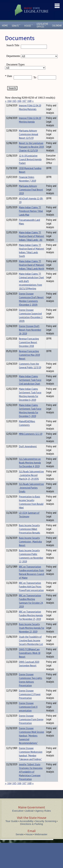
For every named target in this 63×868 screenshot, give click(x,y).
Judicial (29, 817)
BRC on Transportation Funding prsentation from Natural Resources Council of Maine (32, 578)
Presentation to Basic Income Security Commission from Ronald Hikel (31, 508)
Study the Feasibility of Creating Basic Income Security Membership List (31, 646)
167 (24, 101)
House (28, 26)
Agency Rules (43, 817)
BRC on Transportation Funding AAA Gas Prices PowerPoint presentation (31, 592)
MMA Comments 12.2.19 (31, 440)
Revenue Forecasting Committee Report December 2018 (29, 348)
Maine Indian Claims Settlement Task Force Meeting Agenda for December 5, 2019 (30, 417)
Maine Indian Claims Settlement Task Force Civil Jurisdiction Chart (30, 386)
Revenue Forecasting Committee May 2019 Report (29, 361)
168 (29, 101)
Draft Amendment (28, 452)
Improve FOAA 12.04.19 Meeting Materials (30, 113)
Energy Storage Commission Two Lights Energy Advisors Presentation (31, 686)
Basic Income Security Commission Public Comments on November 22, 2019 (31, 562)
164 (9, 101)
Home (5, 26)
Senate (16, 26)
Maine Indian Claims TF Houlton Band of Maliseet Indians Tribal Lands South (32, 256)
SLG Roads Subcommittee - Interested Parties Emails (31, 494)
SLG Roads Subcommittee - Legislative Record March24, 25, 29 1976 (31, 481)
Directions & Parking (32, 830)
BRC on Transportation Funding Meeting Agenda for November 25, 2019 (31, 621)
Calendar (57, 26)
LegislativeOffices (42, 25)
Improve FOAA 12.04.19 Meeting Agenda (30, 126)
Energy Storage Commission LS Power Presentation (30, 700)
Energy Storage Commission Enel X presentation (28, 713)
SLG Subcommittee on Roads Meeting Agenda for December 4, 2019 (30, 469)
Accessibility (27, 827)
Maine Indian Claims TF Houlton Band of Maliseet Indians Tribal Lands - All (32, 242)
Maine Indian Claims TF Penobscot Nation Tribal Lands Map (31, 217)
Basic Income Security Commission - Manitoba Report (30, 547)
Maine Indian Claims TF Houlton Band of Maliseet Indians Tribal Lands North (32, 271)
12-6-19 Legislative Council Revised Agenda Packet (30, 165)
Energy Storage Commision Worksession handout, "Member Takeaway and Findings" (31, 760)
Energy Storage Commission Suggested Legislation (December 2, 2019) (31, 321)
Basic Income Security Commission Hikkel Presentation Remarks (30, 535)
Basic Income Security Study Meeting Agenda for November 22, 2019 (32, 634)
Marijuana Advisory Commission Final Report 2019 (31, 196)
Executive (18, 817)
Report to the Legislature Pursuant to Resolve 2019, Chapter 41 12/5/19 (32, 153)
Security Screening (46, 827)
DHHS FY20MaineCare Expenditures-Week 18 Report (30, 659)
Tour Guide (12, 827)
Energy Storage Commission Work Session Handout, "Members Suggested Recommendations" (32, 742)
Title (8, 105)
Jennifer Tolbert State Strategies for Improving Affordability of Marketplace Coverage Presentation (31, 778)
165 (14, 101)
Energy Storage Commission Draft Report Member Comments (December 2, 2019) (31, 305)
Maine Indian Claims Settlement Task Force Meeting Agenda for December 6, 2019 (30, 400)
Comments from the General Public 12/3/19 (30, 372)
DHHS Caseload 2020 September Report (29, 670)
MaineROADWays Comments (27, 429)
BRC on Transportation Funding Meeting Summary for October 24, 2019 (31, 607)
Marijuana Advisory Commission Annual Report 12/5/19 (29, 140)
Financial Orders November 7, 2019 (27, 185)
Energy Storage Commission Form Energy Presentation (31, 725)
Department (24, 105)
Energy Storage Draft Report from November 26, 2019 (30, 336)
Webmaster (41, 840)
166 (19, 101)
